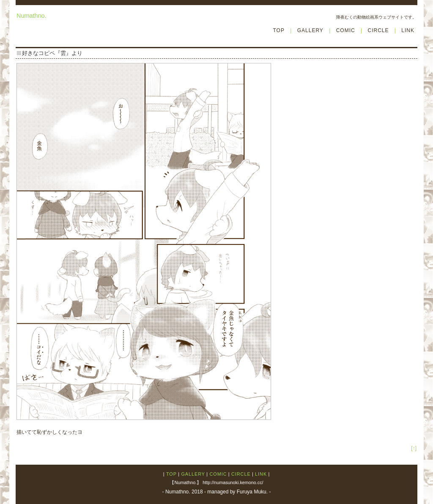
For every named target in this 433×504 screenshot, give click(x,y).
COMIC (346, 30)
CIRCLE (378, 30)
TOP (278, 30)
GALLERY (310, 30)
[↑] (414, 448)
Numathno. (31, 16)
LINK (408, 30)
